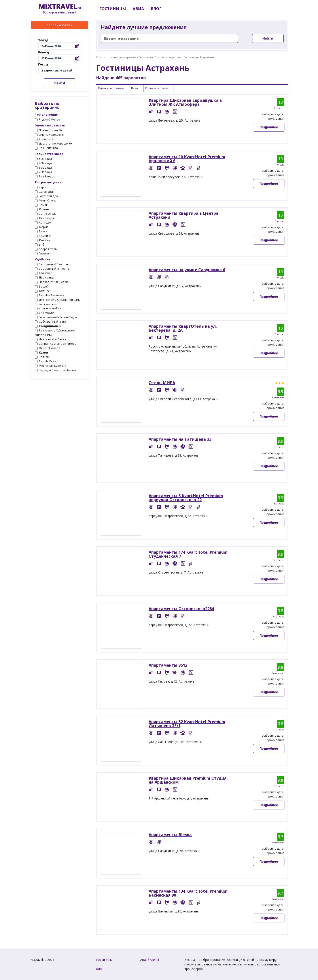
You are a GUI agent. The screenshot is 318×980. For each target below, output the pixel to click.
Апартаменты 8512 (168, 665)
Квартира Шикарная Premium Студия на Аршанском (188, 780)
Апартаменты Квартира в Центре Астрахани (184, 215)
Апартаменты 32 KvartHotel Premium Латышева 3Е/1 (187, 724)
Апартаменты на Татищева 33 (180, 439)
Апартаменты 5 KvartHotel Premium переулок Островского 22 (186, 498)
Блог (100, 969)
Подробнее (269, 127)
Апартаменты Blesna (170, 835)
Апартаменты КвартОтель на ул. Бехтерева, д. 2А (183, 328)
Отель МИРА (162, 383)
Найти (60, 83)
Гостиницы (104, 960)
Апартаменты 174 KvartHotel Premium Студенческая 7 (188, 554)
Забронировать (60, 25)
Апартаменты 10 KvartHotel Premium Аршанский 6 (187, 159)
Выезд (44, 52)
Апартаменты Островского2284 (181, 609)
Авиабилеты (150, 960)
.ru (60, 9)
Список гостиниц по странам (116, 57)
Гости (43, 64)
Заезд (43, 40)
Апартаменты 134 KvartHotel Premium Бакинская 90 (188, 893)
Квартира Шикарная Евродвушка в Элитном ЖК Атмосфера (185, 102)
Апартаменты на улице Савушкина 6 (187, 270)
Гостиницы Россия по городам (160, 57)
